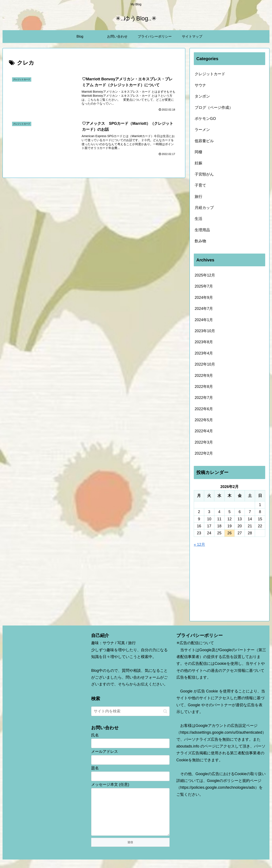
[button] (165, 711)
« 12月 (199, 545)
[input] (130, 711)
